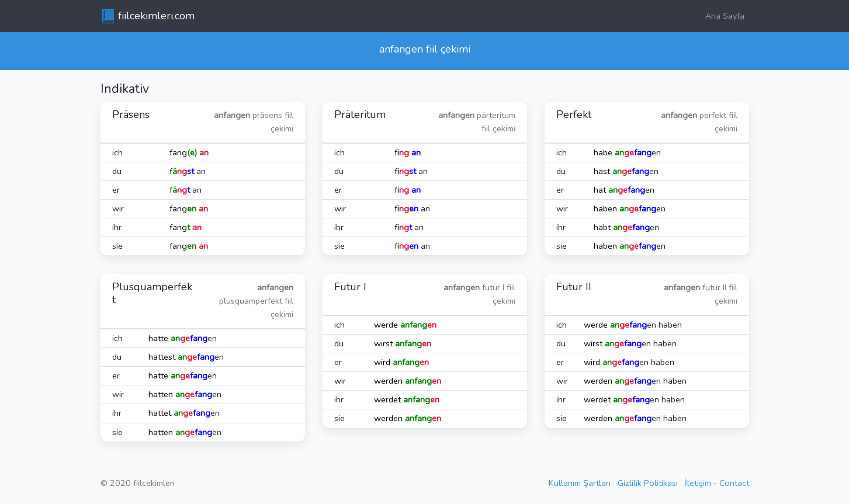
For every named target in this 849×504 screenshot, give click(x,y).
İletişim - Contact (717, 483)
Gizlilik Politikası (648, 483)
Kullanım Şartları (580, 483)
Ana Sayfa (725, 16)
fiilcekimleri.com (156, 16)
